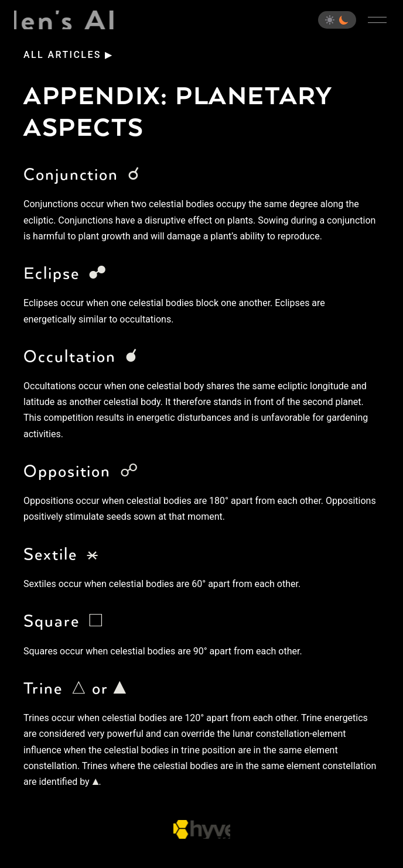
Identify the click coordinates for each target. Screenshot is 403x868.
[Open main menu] (377, 20)
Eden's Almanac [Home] (65, 20)
